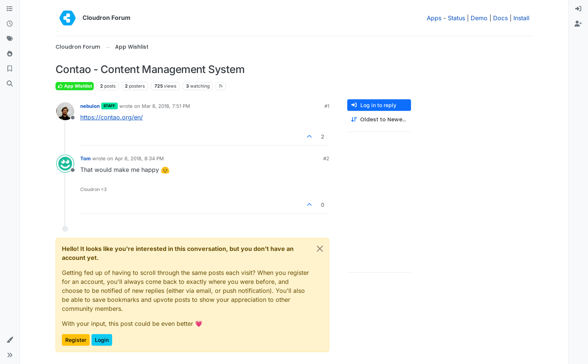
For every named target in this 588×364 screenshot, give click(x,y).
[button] (10, 340)
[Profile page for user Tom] (65, 164)
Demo (479, 18)
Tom (85, 158)
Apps (434, 18)
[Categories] (10, 9)
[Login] (578, 9)
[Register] (578, 24)
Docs (500, 18)
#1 (327, 106)
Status (456, 18)
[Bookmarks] (10, 69)
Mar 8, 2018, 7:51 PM (166, 106)
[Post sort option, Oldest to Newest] (379, 120)
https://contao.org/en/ (112, 117)
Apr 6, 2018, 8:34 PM (139, 158)
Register (76, 340)
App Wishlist (75, 86)
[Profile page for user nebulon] (65, 111)
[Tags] (10, 39)
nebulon (90, 106)
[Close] (320, 249)
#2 (326, 158)
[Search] (10, 84)
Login (102, 340)
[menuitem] (578, 9)
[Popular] (10, 54)
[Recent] (10, 24)
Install (521, 18)
